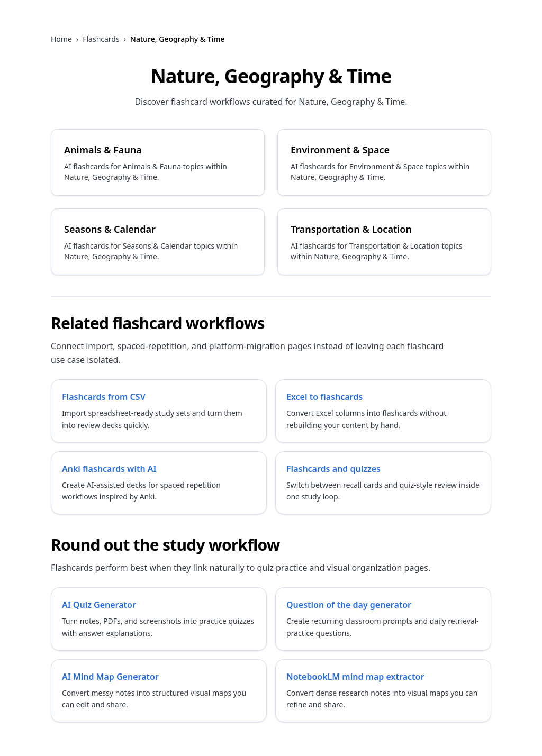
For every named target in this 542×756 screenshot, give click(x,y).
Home (61, 39)
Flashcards (101, 39)
